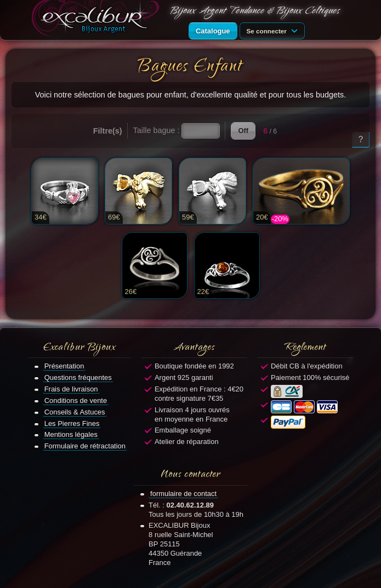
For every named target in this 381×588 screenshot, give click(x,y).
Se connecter (274, 30)
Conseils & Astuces (75, 412)
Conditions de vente (76, 400)
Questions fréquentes (78, 377)
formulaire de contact (183, 494)
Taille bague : (157, 130)
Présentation (64, 366)
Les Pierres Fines (72, 423)
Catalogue (213, 31)
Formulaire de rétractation (85, 446)
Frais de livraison (71, 389)
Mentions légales (71, 434)
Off (243, 131)
